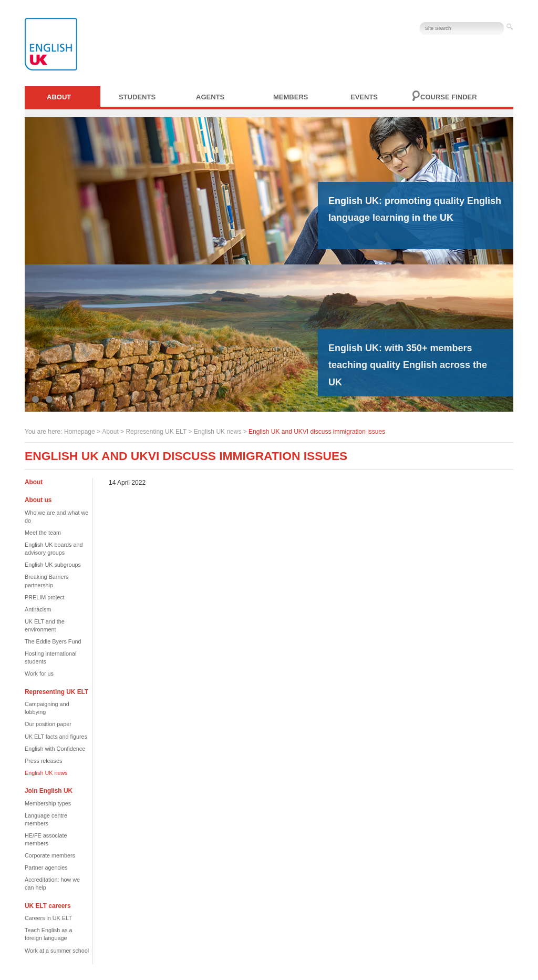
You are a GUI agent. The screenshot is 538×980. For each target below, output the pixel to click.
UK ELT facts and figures (56, 737)
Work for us (39, 673)
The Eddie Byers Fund (53, 641)
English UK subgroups (53, 565)
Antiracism (38, 609)
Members (291, 97)
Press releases (43, 761)
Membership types (48, 803)
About (59, 97)
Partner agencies (46, 867)
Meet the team (43, 533)
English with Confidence (55, 749)
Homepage (80, 432)
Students (137, 97)
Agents (210, 97)
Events (364, 97)
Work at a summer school (57, 951)
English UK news (218, 432)
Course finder (449, 97)
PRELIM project (45, 597)
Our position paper (48, 724)
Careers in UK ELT (48, 918)
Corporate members (50, 855)
